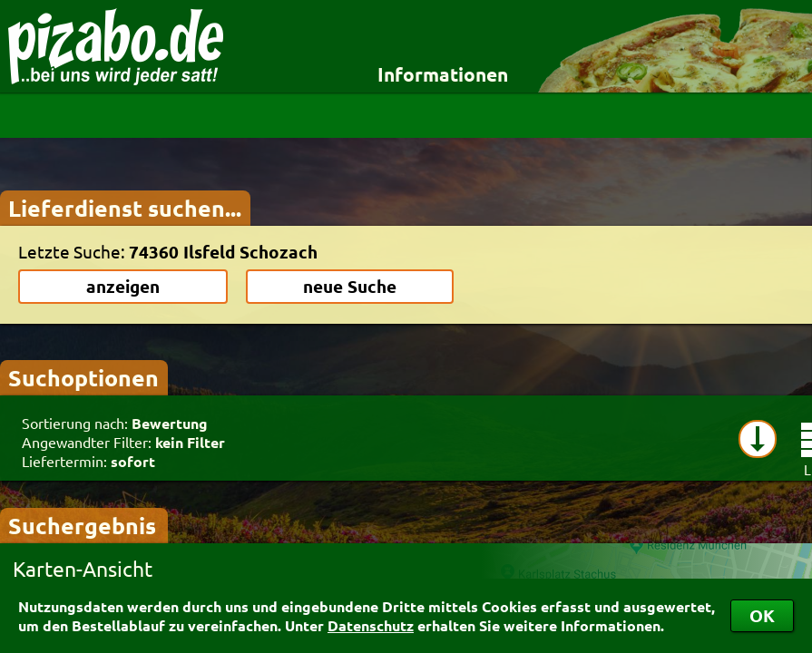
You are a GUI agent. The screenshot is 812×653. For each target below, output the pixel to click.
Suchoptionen (83, 377)
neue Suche (350, 286)
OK (762, 615)
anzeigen (123, 286)
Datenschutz (371, 625)
